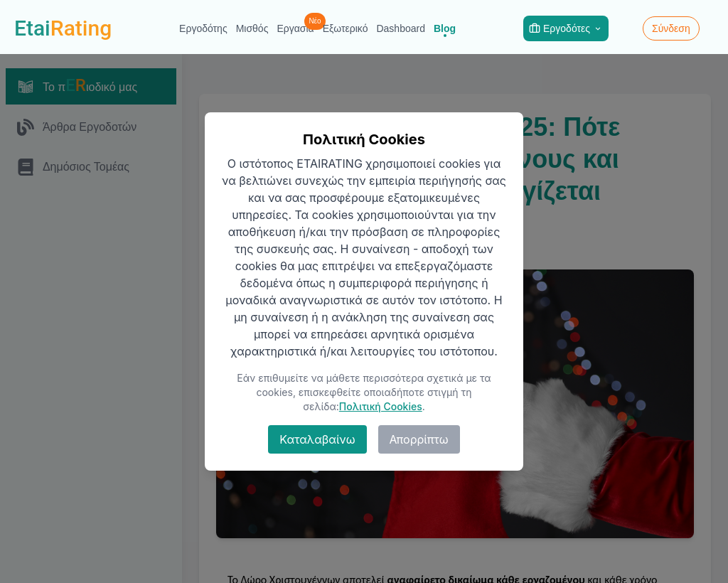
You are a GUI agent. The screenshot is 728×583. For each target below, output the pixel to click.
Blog (445, 28)
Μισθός (252, 28)
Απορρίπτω (419, 439)
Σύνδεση (671, 28)
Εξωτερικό (346, 28)
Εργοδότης (203, 28)
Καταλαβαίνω (317, 439)
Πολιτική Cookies (381, 406)
